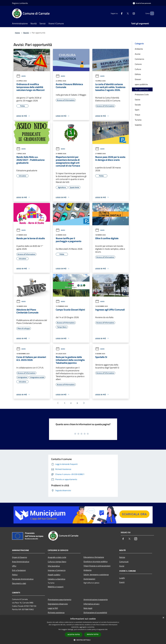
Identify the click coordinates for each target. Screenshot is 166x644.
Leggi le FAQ (53, 608)
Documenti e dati (19, 583)
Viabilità (138, 125)
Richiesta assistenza (56, 613)
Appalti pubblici (54, 575)
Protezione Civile (142, 94)
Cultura (138, 69)
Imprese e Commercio (57, 570)
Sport (137, 110)
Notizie (122, 557)
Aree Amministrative (21, 562)
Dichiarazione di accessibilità (95, 613)
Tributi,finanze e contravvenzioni (97, 566)
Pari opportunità (142, 89)
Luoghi (122, 578)
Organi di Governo (19, 557)
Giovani (138, 79)
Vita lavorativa (54, 566)
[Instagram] (130, 13)
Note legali (88, 608)
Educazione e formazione (94, 557)
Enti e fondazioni (19, 570)
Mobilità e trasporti (56, 587)
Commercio (139, 59)
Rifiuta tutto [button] (93, 634)
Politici (15, 575)
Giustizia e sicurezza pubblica (95, 561)
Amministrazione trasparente (96, 599)
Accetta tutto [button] (74, 635)
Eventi (122, 582)
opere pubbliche (141, 84)
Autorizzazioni (89, 579)
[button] (83, 640)
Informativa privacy (92, 604)
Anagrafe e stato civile (57, 557)
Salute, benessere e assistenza (96, 574)
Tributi (138, 115)
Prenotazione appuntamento (60, 599)
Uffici (14, 566)
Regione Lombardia (20, 3)
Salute (138, 100)
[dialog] (83, 630)
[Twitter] (124, 13)
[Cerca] (151, 13)
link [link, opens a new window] (106, 629)
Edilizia (138, 74)
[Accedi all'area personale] (142, 3)
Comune (138, 64)
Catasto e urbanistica (57, 579)
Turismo (138, 120)
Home (17, 33)
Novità (26, 33)
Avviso (138, 54)
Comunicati (124, 562)
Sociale (138, 105)
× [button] (163, 618)
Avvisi (21, 76)
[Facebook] (118, 13)
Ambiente (139, 49)
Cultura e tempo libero (57, 562)
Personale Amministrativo (23, 579)
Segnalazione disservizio (58, 604)
